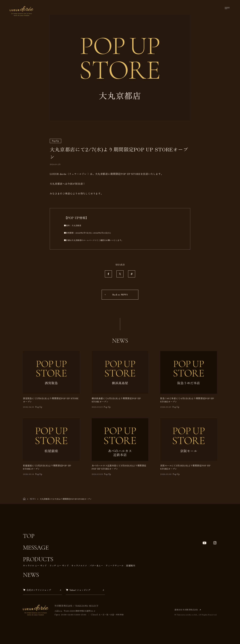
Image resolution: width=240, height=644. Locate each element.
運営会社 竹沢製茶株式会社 (187, 610)
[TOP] (24, 499)
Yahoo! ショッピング (78, 590)
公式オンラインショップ (37, 590)
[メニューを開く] (227, 8)
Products (38, 559)
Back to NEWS (120, 295)
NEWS (33, 499)
